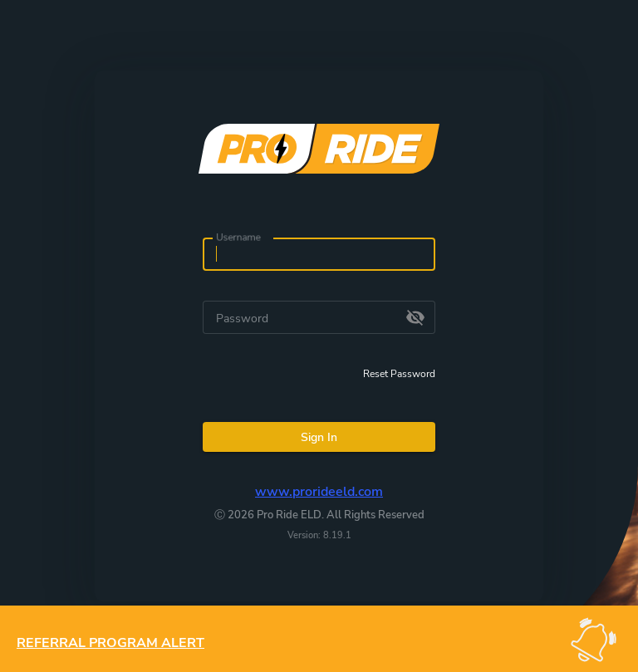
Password (242, 319)
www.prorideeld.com (319, 492)
